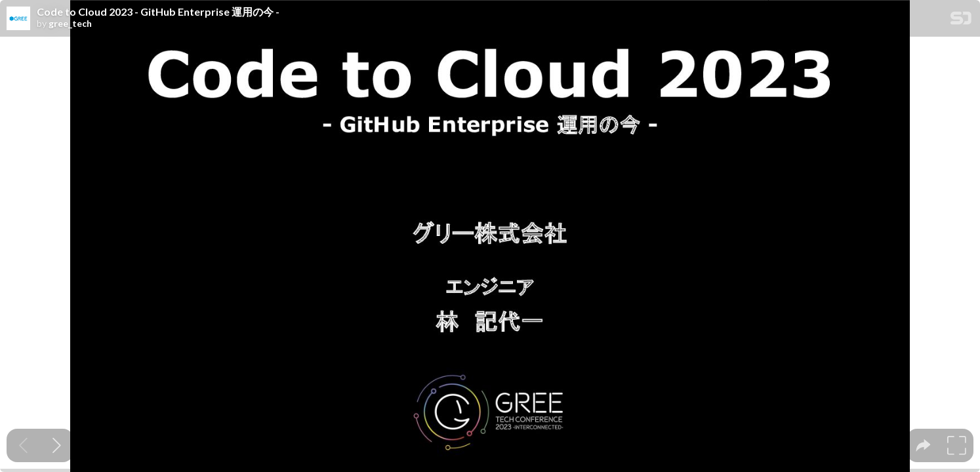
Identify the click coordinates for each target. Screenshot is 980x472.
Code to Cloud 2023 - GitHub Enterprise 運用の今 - (158, 12)
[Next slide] (57, 445)
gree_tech (70, 24)
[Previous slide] (23, 445)
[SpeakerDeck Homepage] (961, 21)
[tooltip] (923, 445)
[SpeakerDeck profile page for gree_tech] (18, 19)
